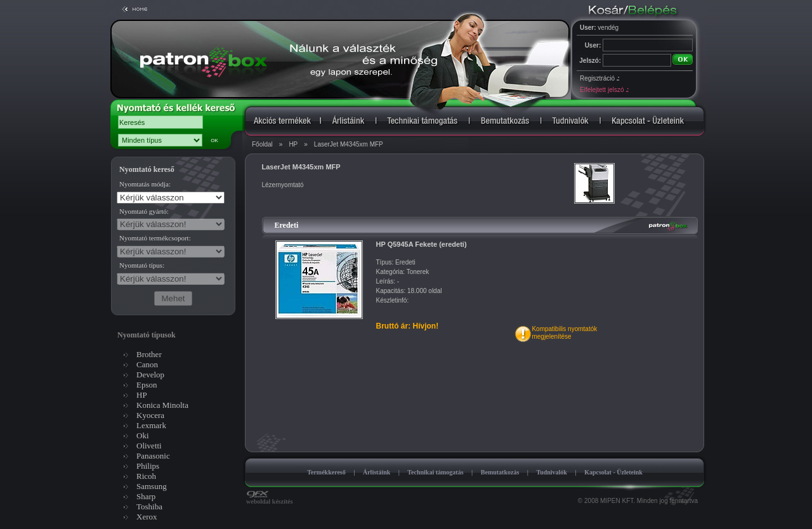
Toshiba (149, 506)
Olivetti (149, 446)
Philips (148, 466)
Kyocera (150, 415)
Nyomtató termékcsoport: (155, 238)
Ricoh (146, 476)
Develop (150, 375)
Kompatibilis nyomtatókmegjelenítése (564, 333)
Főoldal (262, 144)
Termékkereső (326, 472)
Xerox (147, 517)
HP (293, 144)
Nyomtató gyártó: (144, 211)
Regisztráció (599, 78)
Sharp (146, 496)
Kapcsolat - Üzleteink (613, 472)
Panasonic (153, 456)
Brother (149, 354)
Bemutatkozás (500, 472)
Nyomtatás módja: (145, 184)
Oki (143, 435)
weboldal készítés (270, 499)
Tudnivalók (552, 472)
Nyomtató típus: (142, 265)
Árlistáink (377, 472)
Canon (147, 364)
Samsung (152, 486)
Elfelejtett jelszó (604, 90)
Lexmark (151, 425)
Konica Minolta (162, 405)
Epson (147, 385)
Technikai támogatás (435, 472)
